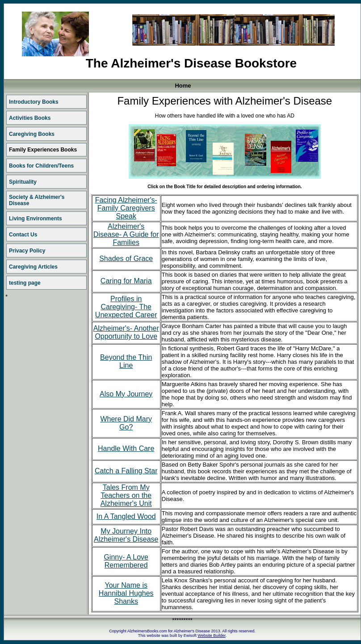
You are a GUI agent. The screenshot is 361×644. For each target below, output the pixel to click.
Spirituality (23, 182)
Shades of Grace (126, 259)
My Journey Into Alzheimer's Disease (126, 535)
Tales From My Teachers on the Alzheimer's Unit (126, 495)
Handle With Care (126, 448)
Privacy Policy (27, 251)
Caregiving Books (32, 134)
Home (183, 86)
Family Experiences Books (43, 150)
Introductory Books (34, 102)
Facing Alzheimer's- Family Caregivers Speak (126, 208)
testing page (25, 283)
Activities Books (30, 118)
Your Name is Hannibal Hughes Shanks (126, 593)
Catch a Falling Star (126, 471)
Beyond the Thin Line (126, 361)
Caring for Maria (126, 281)
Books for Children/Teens (41, 166)
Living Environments (36, 219)
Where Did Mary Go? (126, 423)
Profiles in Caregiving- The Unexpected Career (126, 307)
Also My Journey (126, 394)
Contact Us (23, 235)
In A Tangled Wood (126, 516)
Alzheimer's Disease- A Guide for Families (126, 234)
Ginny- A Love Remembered (126, 561)
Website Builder (211, 636)
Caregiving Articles (33, 267)
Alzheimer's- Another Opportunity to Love (126, 332)
